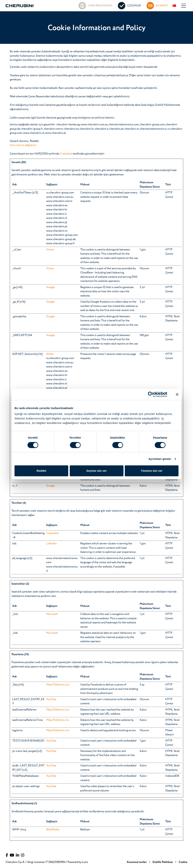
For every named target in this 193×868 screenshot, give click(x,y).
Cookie (183, 862)
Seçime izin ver (96, 471)
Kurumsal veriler (137, 862)
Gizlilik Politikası (163, 862)
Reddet (41, 471)
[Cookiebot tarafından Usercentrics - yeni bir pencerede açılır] (151, 394)
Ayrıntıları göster (160, 459)
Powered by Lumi (78, 862)
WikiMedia (53, 830)
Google (51, 287)
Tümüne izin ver (152, 471)
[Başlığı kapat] (177, 394)
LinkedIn (51, 544)
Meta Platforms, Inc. (58, 685)
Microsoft (52, 614)
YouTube (51, 699)
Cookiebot (66, 154)
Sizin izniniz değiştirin (23, 145)
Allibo (50, 354)
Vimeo (50, 250)
